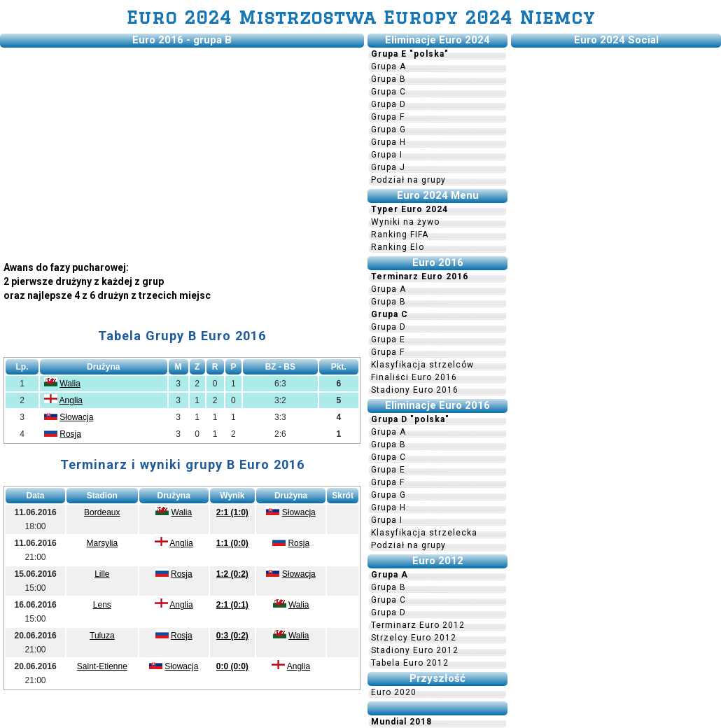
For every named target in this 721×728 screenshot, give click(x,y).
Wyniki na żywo (405, 222)
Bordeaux (102, 512)
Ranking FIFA (400, 234)
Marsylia (102, 543)
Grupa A (388, 66)
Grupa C (388, 92)
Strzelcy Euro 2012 (414, 638)
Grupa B (388, 79)
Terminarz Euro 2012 (418, 625)
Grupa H (388, 142)
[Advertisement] (182, 149)
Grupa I (387, 155)
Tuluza (102, 636)
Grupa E (388, 339)
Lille (102, 574)
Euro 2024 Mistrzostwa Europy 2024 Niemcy (361, 17)
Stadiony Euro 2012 (415, 650)
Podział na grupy (408, 180)
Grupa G (388, 129)
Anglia (71, 400)
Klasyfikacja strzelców (422, 365)
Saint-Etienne (102, 666)
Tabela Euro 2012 (410, 663)
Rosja (70, 434)
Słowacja (76, 417)
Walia (70, 384)
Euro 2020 (394, 692)
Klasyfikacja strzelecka (424, 533)
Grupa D (388, 104)
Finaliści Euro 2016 (414, 377)
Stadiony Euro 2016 (415, 390)
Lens (102, 605)
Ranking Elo (398, 247)
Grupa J (388, 167)
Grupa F (388, 117)
